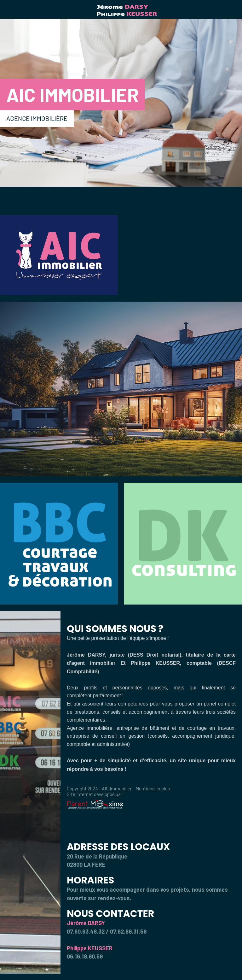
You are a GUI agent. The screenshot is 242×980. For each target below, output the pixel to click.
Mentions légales (153, 788)
